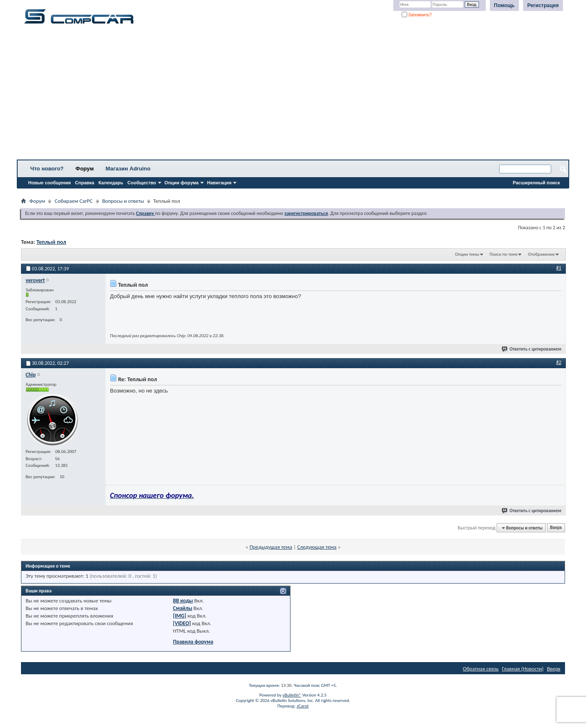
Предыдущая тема (271, 547)
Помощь (504, 5)
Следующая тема (317, 547)
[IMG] (180, 616)
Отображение (542, 254)
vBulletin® (292, 695)
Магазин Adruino (128, 169)
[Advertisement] (262, 94)
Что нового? (47, 169)
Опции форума (182, 183)
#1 (559, 268)
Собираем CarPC (73, 201)
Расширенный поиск (536, 183)
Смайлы (183, 608)
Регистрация (543, 5)
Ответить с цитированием (532, 349)
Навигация (219, 183)
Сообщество (142, 183)
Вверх (556, 528)
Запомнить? (417, 15)
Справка (85, 183)
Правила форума (193, 642)
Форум (85, 169)
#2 (559, 362)
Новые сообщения (50, 183)
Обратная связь (481, 669)
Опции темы (467, 254)
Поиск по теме (504, 254)
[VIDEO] (182, 623)
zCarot (303, 706)
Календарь (111, 183)
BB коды (183, 601)
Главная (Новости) (523, 669)
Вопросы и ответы (123, 201)
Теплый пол (51, 242)
